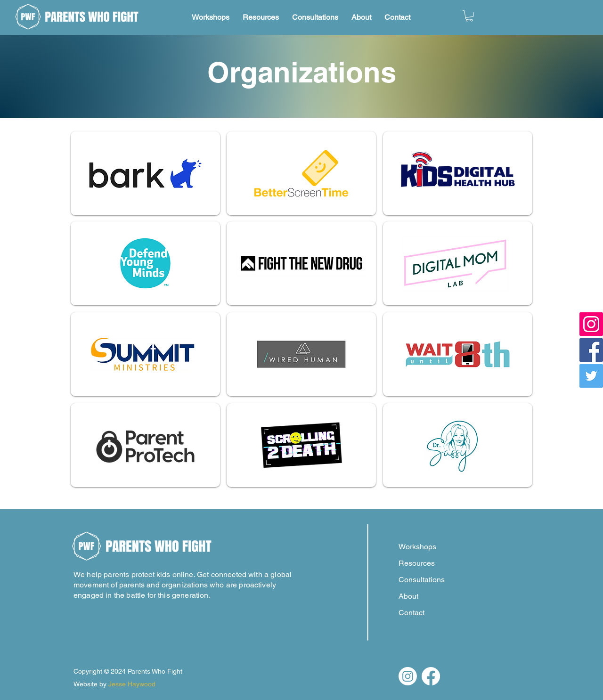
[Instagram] (591, 324)
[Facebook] (591, 350)
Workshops (417, 547)
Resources (417, 563)
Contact (412, 613)
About (408, 596)
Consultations (422, 580)
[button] (469, 16)
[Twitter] (591, 376)
